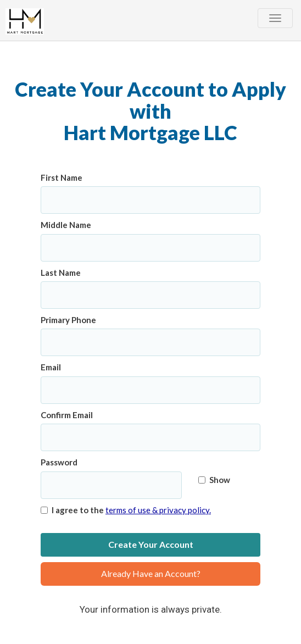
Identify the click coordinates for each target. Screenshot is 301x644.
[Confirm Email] (150, 437)
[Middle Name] (150, 248)
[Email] (150, 390)
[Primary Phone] (150, 342)
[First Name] (150, 200)
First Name (62, 177)
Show (214, 480)
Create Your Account (151, 544)
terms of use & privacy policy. (158, 510)
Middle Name (66, 225)
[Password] (111, 485)
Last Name (61, 273)
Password (59, 462)
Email (51, 367)
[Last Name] (150, 295)
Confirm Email (67, 415)
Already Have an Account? (151, 573)
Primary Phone (68, 320)
